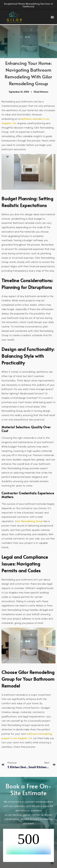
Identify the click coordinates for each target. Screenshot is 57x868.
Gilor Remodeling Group (29, 521)
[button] (52, 17)
